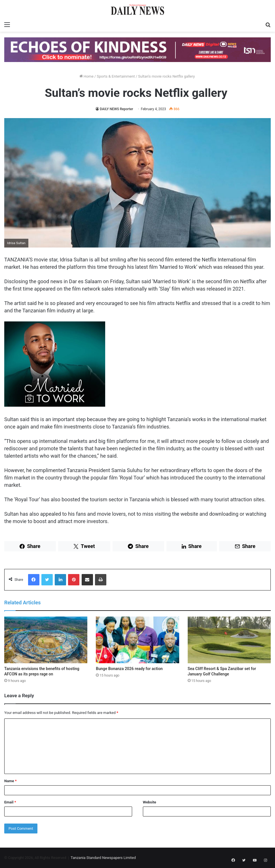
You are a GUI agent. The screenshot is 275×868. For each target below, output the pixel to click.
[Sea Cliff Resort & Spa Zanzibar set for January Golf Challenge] (229, 640)
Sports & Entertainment (116, 76)
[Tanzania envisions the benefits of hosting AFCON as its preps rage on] (46, 640)
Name (10, 781)
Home (86, 76)
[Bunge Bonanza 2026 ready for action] (137, 640)
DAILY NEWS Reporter (117, 109)
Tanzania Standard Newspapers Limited (103, 858)
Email (10, 802)
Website (150, 802)
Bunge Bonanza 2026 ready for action (129, 669)
